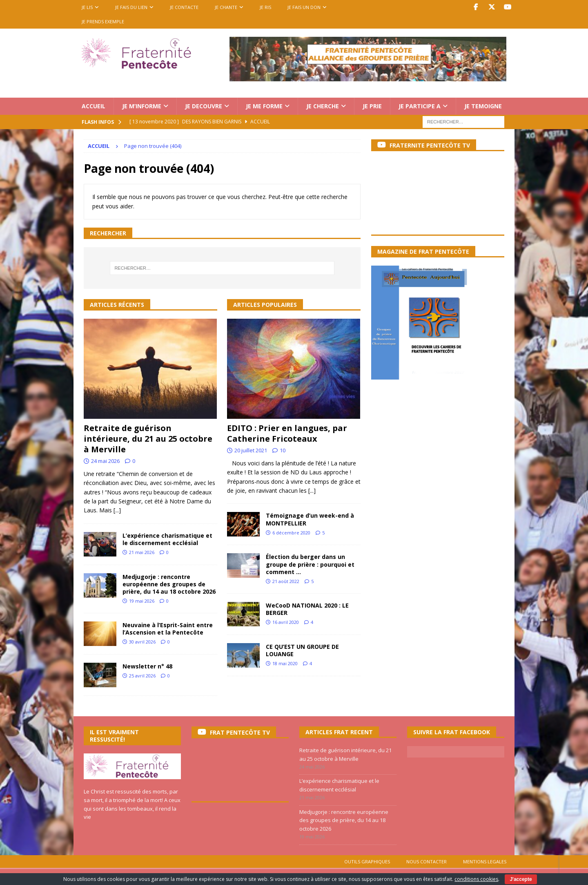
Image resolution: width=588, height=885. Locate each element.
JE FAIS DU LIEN (131, 7)
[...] (117, 510)
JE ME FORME (264, 106)
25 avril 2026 (142, 676)
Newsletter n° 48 (147, 666)
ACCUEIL (94, 106)
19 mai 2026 (142, 601)
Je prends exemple (103, 21)
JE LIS (87, 7)
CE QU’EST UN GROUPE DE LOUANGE (302, 650)
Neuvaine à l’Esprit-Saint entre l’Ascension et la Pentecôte (168, 629)
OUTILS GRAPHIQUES (367, 862)
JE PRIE (372, 106)
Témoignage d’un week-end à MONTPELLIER (310, 519)
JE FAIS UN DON (304, 7)
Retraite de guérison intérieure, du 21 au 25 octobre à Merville (148, 439)
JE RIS (265, 7)
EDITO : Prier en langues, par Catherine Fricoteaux (287, 433)
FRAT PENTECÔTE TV (240, 732)
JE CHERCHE (323, 106)
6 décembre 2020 (291, 533)
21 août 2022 (286, 581)
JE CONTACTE (184, 7)
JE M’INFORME (142, 106)
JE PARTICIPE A (420, 106)
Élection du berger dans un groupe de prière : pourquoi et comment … (310, 564)
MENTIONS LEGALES (485, 862)
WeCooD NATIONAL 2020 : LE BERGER (307, 609)
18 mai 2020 (285, 663)
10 (283, 450)
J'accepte (521, 879)
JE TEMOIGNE (483, 106)
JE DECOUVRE (204, 106)
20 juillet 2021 (251, 450)
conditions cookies (476, 879)
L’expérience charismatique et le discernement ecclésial (167, 539)
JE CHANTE (226, 7)
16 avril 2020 (286, 622)
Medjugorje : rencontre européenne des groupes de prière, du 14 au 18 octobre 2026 (169, 584)
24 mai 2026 (105, 461)
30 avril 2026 (142, 642)
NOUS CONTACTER (427, 862)
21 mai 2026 (142, 552)
